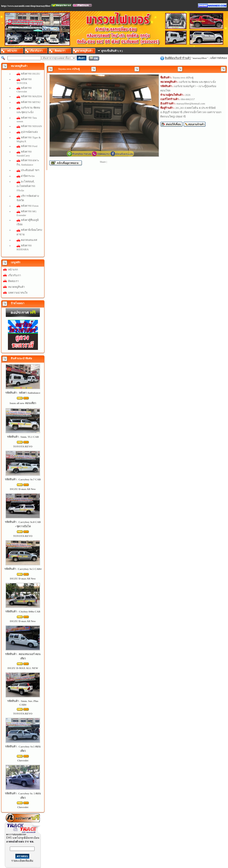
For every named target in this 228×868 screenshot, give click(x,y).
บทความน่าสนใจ (18, 293)
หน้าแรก (13, 270)
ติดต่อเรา (13, 281)
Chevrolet (23, 760)
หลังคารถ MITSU (31, 102)
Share (103, 162)
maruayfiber (200, 58)
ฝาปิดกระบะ (28, 176)
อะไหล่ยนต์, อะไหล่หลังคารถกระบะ (26, 186)
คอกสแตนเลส (29, 240)
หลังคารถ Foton (30, 206)
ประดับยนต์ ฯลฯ (30, 170)
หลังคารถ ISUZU (30, 74)
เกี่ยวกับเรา (15, 275)
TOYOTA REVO (23, 446)
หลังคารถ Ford (29, 146)
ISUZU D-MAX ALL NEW (23, 668)
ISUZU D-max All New (23, 489)
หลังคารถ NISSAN (31, 126)
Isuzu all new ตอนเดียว (23, 403)
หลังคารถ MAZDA (31, 96)
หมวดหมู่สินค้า (16, 287)
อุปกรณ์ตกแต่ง (29, 132)
